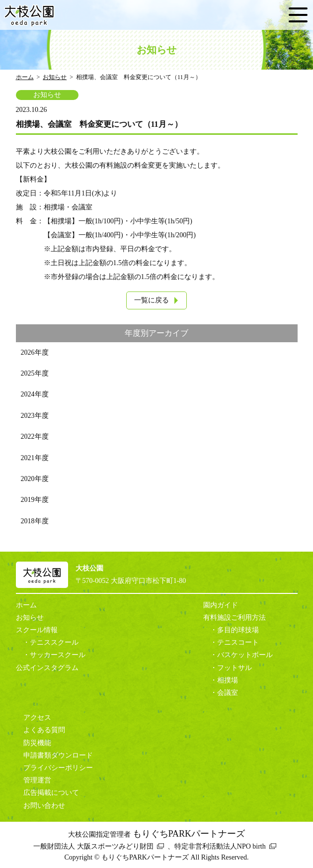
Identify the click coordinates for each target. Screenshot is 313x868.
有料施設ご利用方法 (235, 618)
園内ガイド (221, 605)
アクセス (37, 718)
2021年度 (35, 458)
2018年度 (35, 521)
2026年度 (35, 352)
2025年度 (35, 373)
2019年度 (35, 500)
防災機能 (37, 743)
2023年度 (35, 416)
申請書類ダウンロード (58, 755)
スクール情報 (37, 630)
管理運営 (37, 780)
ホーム (25, 77)
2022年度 (35, 436)
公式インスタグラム (47, 668)
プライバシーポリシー (58, 768)
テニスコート (238, 642)
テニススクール (54, 642)
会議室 (228, 693)
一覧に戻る (152, 300)
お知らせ (55, 77)
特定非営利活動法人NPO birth (220, 846)
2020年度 (35, 479)
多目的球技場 (238, 630)
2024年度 (35, 394)
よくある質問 (44, 730)
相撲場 (228, 680)
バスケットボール (245, 655)
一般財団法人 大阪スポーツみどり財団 (93, 846)
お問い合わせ (44, 806)
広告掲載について (51, 793)
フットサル (235, 668)
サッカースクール (58, 655)
